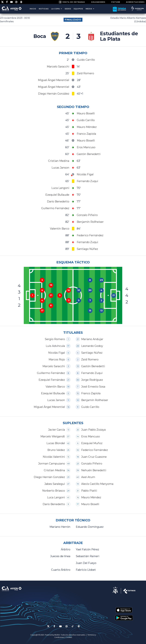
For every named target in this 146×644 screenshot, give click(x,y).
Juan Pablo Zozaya (93, 430)
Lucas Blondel (56, 443)
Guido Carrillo (90, 407)
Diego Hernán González (49, 477)
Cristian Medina (54, 470)
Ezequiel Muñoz (92, 443)
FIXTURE (116, 2)
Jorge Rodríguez (92, 380)
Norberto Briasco (54, 491)
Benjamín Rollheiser (95, 400)
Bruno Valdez (56, 450)
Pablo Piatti (89, 491)
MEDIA (89, 9)
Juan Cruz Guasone (94, 457)
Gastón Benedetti (93, 366)
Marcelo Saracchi (54, 366)
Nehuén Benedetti (94, 470)
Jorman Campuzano (52, 464)
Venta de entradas (74, 2)
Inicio (33, 9)
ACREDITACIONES (135, 2)
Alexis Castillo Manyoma (97, 484)
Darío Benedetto (54, 504)
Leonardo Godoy (92, 346)
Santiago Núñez (92, 353)
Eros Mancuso (91, 436)
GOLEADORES (98, 2)
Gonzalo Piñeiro (92, 464)
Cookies (69, 637)
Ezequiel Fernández (52, 380)
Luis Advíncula (55, 346)
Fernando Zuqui (92, 373)
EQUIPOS (78, 9)
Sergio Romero (55, 339)
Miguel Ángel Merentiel (49, 407)
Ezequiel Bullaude (53, 393)
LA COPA (56, 9)
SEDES (68, 9)
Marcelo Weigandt (53, 436)
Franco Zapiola (91, 393)
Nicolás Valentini (54, 457)
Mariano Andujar (92, 339)
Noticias (44, 9)
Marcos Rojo (57, 359)
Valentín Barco (55, 387)
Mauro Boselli (90, 504)
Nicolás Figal (57, 353)
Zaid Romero (90, 359)
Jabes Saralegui (55, 484)
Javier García (57, 430)
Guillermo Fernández (51, 373)
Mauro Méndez (91, 497)
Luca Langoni (56, 497)
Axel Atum (88, 477)
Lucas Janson (56, 400)
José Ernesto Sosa (93, 387)
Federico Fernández (95, 450)
